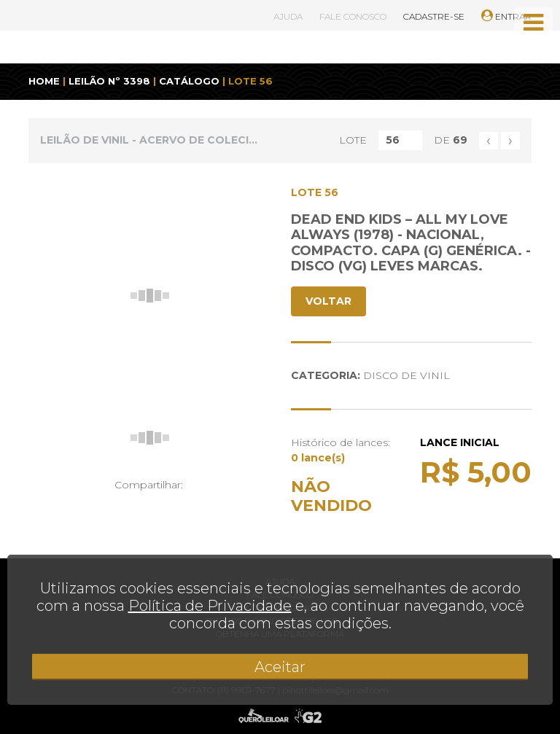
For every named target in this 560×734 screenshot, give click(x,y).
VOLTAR (328, 301)
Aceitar (280, 667)
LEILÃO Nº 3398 (109, 81)
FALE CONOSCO (353, 16)
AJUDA (288, 16)
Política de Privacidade (210, 606)
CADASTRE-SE (434, 16)
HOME (44, 81)
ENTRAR (506, 16)
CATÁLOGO (189, 81)
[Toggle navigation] (533, 23)
